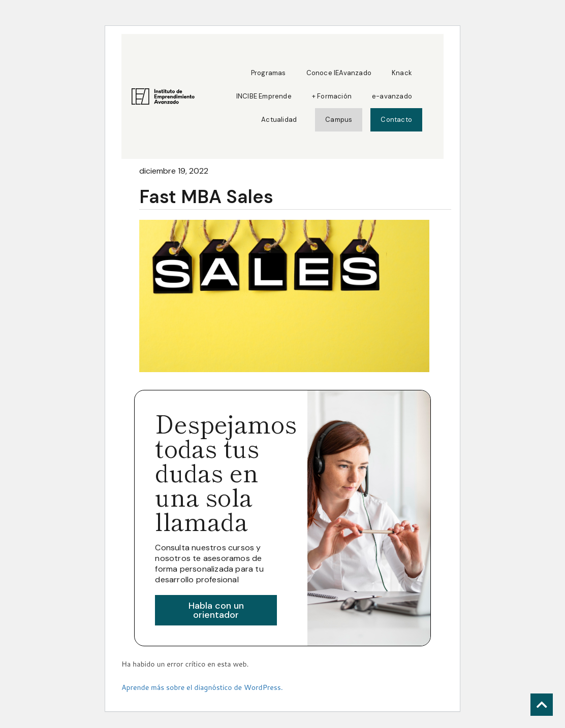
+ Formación (332, 96)
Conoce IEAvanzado (339, 73)
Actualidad (279, 120)
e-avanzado (392, 96)
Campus (339, 120)
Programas (269, 73)
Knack (402, 73)
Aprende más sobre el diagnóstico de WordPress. (202, 687)
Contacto (396, 120)
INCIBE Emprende (264, 96)
